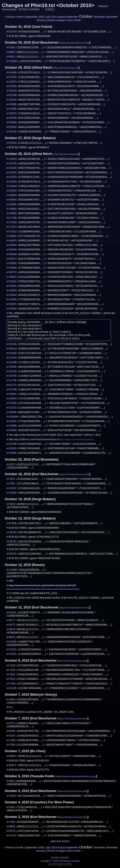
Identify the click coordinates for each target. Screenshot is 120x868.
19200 (13, 286)
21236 (13, 131)
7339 (12, 740)
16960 (13, 213)
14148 (13, 168)
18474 (13, 259)
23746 (13, 376)
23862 (13, 448)
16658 (13, 195)
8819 (12, 629)
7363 (12, 745)
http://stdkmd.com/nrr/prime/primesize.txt (37, 439)
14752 (13, 77)
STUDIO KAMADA (29, 9)
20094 (13, 309)
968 (11, 781)
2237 (12, 464)
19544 (13, 295)
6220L (13, 612)
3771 (12, 723)
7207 (12, 736)
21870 (13, 32)
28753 (13, 532)
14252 (13, 172)
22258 (13, 403)
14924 (13, 177)
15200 (13, 182)
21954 (13, 398)
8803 (12, 826)
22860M (14, 417)
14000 (13, 493)
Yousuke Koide (43, 776)
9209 (12, 504)
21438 (13, 362)
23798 (13, 444)
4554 (12, 699)
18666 (13, 268)
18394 (13, 245)
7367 (12, 483)
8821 (12, 637)
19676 (13, 304)
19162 (13, 281)
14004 (13, 159)
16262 (13, 191)
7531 (12, 674)
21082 (13, 353)
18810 (13, 277)
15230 (13, 91)
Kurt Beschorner (46, 43)
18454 (13, 254)
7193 (12, 665)
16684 (13, 204)
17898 (13, 109)
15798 (13, 95)
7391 (12, 822)
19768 (13, 118)
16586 (13, 104)
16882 (13, 209)
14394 (13, 72)
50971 (13, 765)
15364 (13, 186)
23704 (13, 371)
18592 (13, 263)
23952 (13, 394)
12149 (13, 688)
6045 (12, 731)
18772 (13, 272)
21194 (13, 358)
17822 (13, 231)
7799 (12, 684)
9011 (12, 57)
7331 (12, 47)
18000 (13, 236)
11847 (13, 488)
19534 (13, 290)
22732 (13, 408)
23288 (13, 426)
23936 (13, 453)
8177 (12, 620)
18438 (13, 249)
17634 (13, 222)
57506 (13, 523)
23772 (13, 385)
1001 (12, 807)
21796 (13, 389)
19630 (13, 299)
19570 (13, 113)
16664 (13, 200)
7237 (12, 479)
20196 (13, 344)
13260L (14, 61)
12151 (13, 649)
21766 (13, 380)
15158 (13, 86)
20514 (13, 349)
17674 (13, 227)
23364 (13, 430)
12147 (13, 835)
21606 (13, 367)
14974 (13, 82)
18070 (13, 240)
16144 (13, 100)
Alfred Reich (42, 68)
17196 (13, 218)
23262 (13, 421)
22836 (13, 412)
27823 (13, 143)
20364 (13, 122)
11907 (13, 796)
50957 (13, 756)
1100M (13, 570)
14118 (13, 163)
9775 (12, 831)
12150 (13, 642)
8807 (12, 52)
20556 (13, 127)
